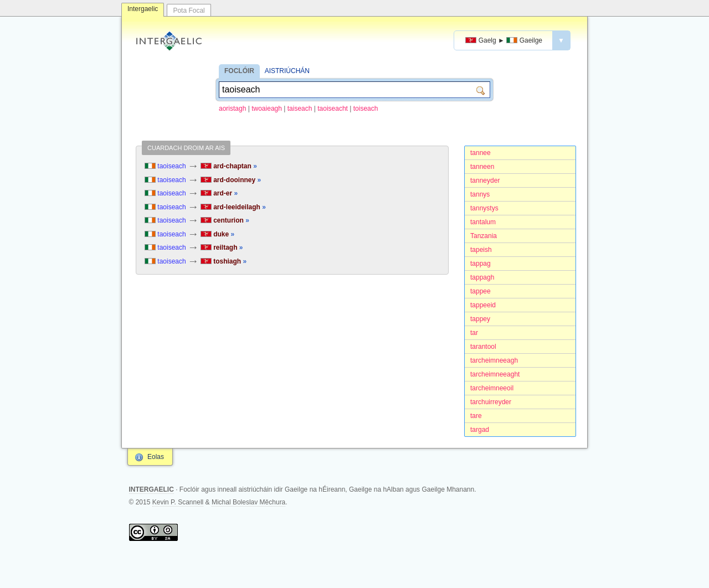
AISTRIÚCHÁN (287, 71)
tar (474, 333)
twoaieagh (267, 109)
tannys (480, 194)
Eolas (156, 457)
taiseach (300, 109)
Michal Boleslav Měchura (248, 502)
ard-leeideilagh (233, 207)
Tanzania (484, 236)
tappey (480, 319)
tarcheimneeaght (495, 374)
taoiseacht (333, 109)
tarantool (483, 347)
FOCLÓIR (239, 71)
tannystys (484, 208)
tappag (481, 264)
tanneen (482, 167)
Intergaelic (143, 9)
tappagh (482, 277)
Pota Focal (189, 11)
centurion (225, 220)
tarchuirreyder (491, 402)
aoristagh (232, 109)
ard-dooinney (231, 180)
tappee (481, 291)
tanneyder (485, 180)
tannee (481, 153)
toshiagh (224, 261)
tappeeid (483, 305)
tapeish (481, 250)
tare (476, 416)
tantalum (483, 222)
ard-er (219, 193)
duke (217, 234)
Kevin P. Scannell (178, 502)
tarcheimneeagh (494, 360)
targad (480, 430)
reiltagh (222, 247)
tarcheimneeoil (492, 388)
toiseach (366, 109)
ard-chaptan (229, 166)
